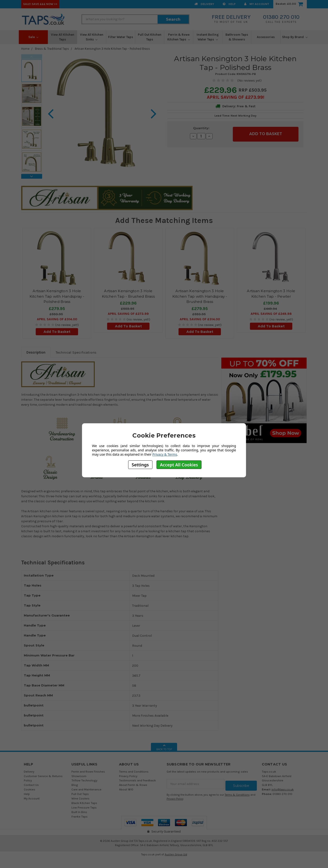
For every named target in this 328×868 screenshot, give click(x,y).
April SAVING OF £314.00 (57, 319)
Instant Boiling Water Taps (208, 37)
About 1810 (126, 789)
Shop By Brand (295, 37)
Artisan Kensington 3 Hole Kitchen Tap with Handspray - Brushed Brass (200, 296)
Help (229, 4)
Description (36, 352)
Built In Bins (79, 812)
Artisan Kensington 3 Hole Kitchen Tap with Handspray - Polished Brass (57, 296)
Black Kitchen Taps (84, 803)
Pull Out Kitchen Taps (150, 37)
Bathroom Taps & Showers (237, 37)
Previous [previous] (32, 57)
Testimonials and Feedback (137, 780)
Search (173, 19)
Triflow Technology (84, 780)
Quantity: (201, 128)
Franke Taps (80, 816)
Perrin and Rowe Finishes (88, 772)
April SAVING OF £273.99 (235, 97)
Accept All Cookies (179, 465)
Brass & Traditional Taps (52, 49)
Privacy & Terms (165, 454)
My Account (257, 4)
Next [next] (32, 176)
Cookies (30, 789)
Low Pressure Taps (84, 807)
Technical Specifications (76, 352)
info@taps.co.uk (283, 789)
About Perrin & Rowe (133, 785)
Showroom (79, 776)
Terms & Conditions (237, 793)
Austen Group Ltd (176, 854)
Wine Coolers (80, 798)
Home (25, 49)
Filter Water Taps (121, 37)
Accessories (266, 37)
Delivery (204, 4)
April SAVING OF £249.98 (271, 314)
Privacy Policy (128, 776)
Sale (33, 37)
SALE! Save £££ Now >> (40, 4)
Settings (140, 465)
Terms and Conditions (134, 772)
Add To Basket (57, 332)
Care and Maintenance (86, 789)
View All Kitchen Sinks (92, 37)
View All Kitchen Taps (63, 37)
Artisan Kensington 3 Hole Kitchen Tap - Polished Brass (112, 49)
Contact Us (31, 785)
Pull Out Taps (80, 794)
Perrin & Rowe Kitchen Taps (179, 37)
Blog (75, 785)
